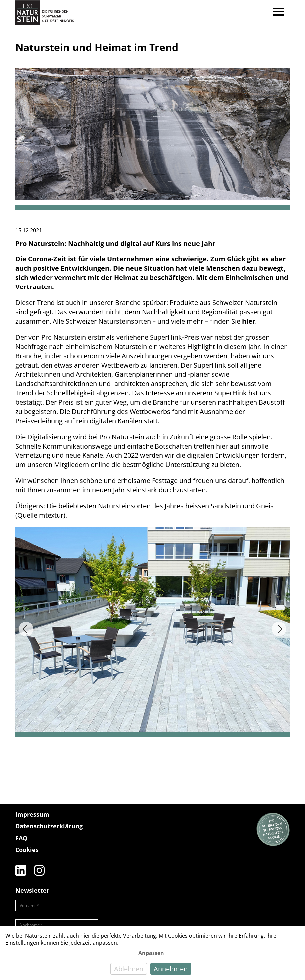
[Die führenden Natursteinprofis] (273, 830)
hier (249, 321)
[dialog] (152, 953)
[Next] (279, 629)
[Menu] (279, 12)
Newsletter (32, 890)
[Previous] (26, 629)
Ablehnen (129, 969)
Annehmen (171, 969)
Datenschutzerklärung (49, 826)
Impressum (32, 814)
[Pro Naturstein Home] (45, 12)
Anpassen (151, 953)
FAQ (21, 838)
